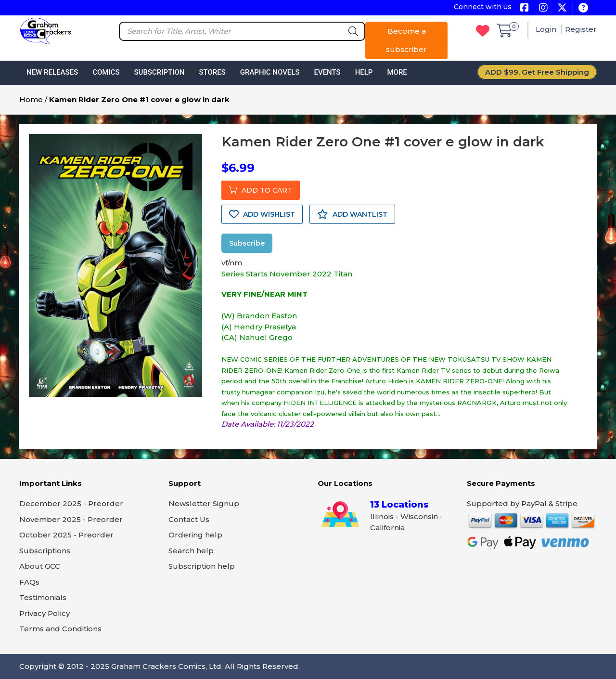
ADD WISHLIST (262, 214)
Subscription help (202, 566)
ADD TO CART (261, 190)
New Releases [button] (52, 72)
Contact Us (189, 519)
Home (31, 99)
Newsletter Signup (204, 503)
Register (581, 29)
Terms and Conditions (60, 629)
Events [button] (327, 72)
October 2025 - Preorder (66, 535)
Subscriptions (45, 551)
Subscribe (247, 243)
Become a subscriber (406, 40)
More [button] (397, 72)
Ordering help (195, 535)
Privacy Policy (45, 613)
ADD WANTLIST (352, 214)
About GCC (40, 566)
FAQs (29, 582)
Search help (191, 551)
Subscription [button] (160, 72)
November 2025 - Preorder (71, 519)
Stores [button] (212, 72)
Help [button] (364, 72)
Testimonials (43, 597)
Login (547, 29)
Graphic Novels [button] (270, 72)
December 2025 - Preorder (71, 503)
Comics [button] (106, 72)
